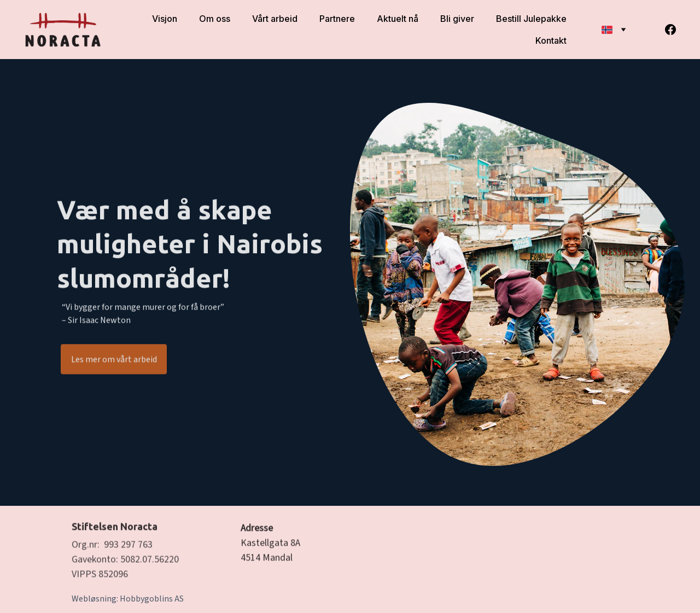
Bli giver (457, 19)
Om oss (215, 19)
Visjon (165, 19)
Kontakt (551, 40)
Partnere (337, 19)
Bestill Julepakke (531, 19)
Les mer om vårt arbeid (114, 360)
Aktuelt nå (398, 19)
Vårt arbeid (275, 19)
